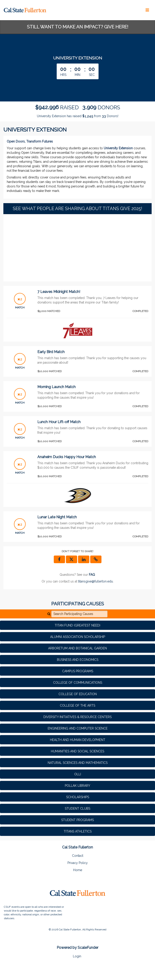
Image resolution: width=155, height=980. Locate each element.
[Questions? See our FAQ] (92, 575)
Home (78, 870)
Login (77, 956)
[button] (96, 559)
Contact (78, 856)
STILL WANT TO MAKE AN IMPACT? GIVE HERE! (78, 27)
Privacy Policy (78, 863)
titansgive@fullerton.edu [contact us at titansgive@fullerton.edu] (95, 581)
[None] (77, 259)
